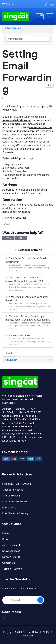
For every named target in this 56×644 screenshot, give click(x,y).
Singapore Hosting (13, 490)
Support (8, 4)
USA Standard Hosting (15, 501)
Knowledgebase (11, 551)
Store (5, 539)
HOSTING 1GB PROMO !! (17, 484)
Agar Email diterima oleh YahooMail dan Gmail (28, 303)
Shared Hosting (11, 496)
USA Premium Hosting (15, 513)
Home (6, 533)
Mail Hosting (9, 507)
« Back (9, 353)
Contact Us (9, 563)
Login (50, 4)
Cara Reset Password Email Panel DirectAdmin (28, 264)
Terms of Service (12, 569)
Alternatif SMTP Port (28, 340)
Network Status (11, 557)
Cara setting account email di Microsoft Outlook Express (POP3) (28, 284)
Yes (8, 238)
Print (49, 85)
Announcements (12, 545)
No (21, 238)
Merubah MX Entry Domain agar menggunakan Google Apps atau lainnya (28, 322)
